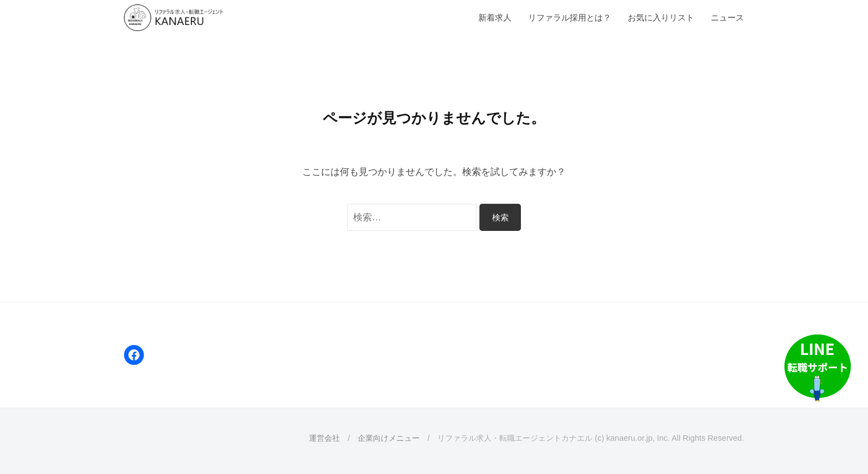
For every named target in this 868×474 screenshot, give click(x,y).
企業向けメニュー (389, 438)
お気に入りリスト (661, 17)
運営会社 (324, 438)
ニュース (727, 17)
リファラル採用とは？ (570, 17)
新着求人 (495, 17)
